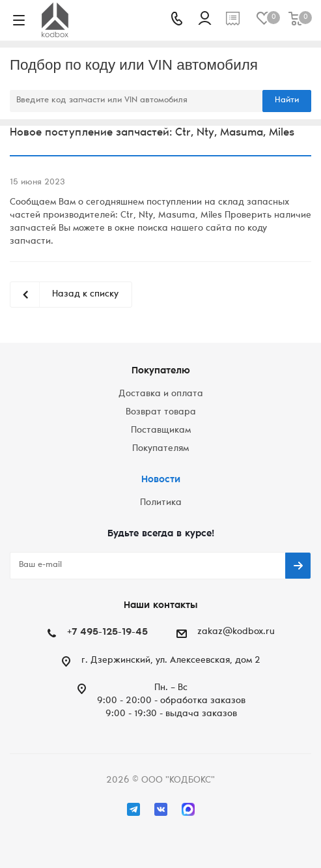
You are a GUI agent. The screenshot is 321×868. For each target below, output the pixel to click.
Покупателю (161, 371)
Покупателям (160, 449)
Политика (161, 503)
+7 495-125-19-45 (107, 632)
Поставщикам (161, 431)
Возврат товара (161, 412)
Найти (287, 101)
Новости (161, 480)
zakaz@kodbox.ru (236, 632)
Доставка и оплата (161, 394)
